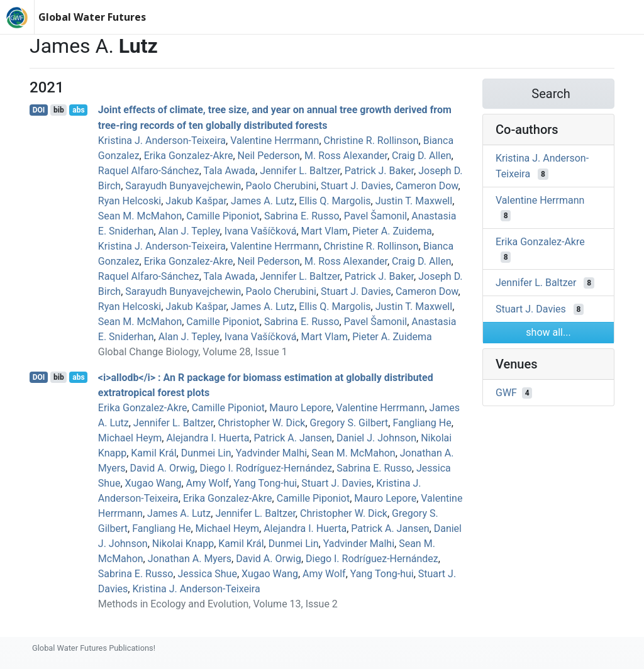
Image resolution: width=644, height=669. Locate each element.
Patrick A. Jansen (293, 438)
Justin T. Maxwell (414, 201)
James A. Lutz (263, 201)
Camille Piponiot (223, 216)
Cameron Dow (427, 186)
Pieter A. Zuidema (392, 231)
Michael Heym (130, 438)
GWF (506, 393)
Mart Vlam (325, 231)
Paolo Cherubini (281, 186)
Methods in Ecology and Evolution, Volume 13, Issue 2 (218, 604)
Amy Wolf (208, 483)
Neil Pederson (269, 156)
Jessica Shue (208, 574)
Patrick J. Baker (379, 171)
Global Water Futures (92, 17)
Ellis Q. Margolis (335, 201)
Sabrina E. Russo (302, 216)
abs (78, 110)
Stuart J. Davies (356, 186)
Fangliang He (422, 423)
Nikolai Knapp (183, 544)
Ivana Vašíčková (261, 231)
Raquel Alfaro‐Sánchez (149, 171)
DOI (39, 110)
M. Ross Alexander (346, 156)
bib (59, 110)
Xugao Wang (153, 483)
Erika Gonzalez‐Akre (189, 156)
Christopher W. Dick (261, 423)
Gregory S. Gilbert (349, 423)
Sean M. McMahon (140, 216)
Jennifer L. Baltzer (300, 171)
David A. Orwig (163, 468)
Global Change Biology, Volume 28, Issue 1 (193, 352)
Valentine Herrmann (275, 141)
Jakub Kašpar (196, 201)
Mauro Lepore (300, 408)
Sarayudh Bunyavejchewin (183, 186)
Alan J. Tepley (189, 231)
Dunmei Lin (206, 453)
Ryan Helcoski (130, 201)
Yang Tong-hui (265, 483)
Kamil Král (153, 453)
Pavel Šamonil (376, 216)
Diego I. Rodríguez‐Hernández (266, 468)
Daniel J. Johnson (376, 438)
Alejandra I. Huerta (208, 438)
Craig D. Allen (422, 156)
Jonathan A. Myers (190, 559)
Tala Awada (229, 171)
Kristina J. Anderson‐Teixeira (162, 141)
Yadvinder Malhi (271, 453)
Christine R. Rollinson (371, 141)
